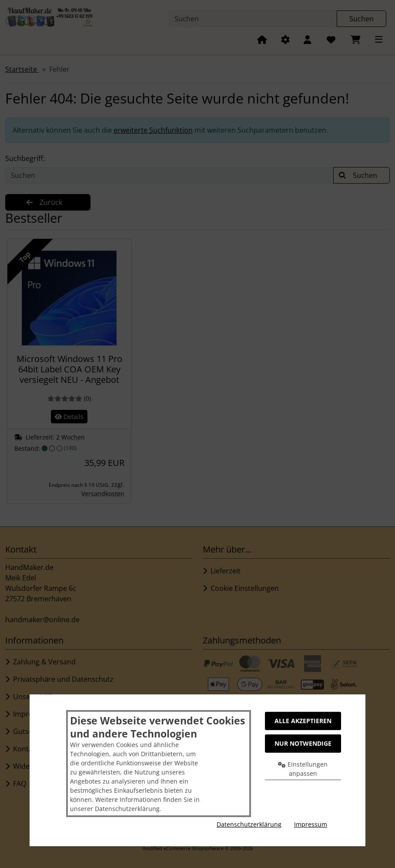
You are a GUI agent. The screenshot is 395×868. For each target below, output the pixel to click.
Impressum (311, 824)
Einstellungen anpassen (303, 769)
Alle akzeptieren (303, 721)
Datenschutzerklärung (249, 824)
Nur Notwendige (303, 743)
